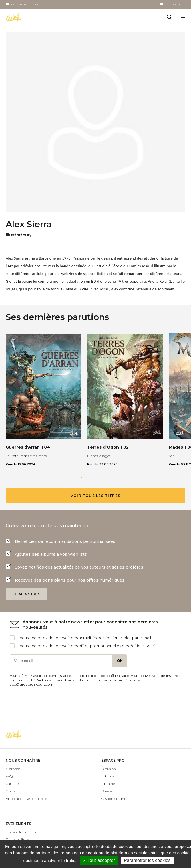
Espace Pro (175, 5)
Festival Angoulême (22, 832)
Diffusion (109, 769)
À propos (13, 769)
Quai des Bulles (18, 839)
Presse (106, 791)
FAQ (9, 776)
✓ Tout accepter (99, 860)
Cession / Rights (114, 799)
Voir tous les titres (95, 496)
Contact (12, 791)
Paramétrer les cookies (147, 860)
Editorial (108, 776)
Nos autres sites (25, 5)
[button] (82, 478)
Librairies (109, 784)
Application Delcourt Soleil (27, 799)
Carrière (12, 784)
